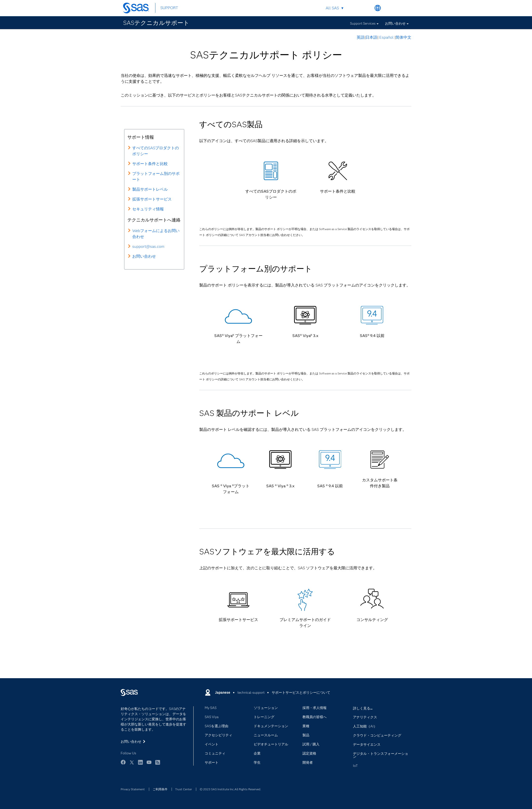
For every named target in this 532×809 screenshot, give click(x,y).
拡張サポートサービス (152, 199)
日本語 (371, 37)
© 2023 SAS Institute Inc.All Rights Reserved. (230, 789)
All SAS (332, 8)
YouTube (149, 765)
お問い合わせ (395, 23)
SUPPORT (169, 8)
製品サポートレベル (150, 189)
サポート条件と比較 (150, 164)
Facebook (123, 765)
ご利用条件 (160, 789)
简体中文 (403, 37)
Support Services (363, 23)
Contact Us (389, 8)
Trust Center (183, 789)
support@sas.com (148, 246)
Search (366, 8)
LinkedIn (140, 765)
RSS (158, 765)
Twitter (132, 765)
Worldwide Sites (378, 8)
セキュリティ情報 (148, 209)
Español (386, 37)
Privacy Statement (133, 789)
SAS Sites (401, 8)
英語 (361, 37)
